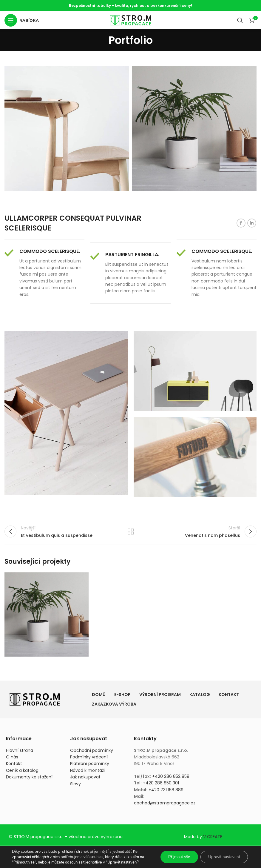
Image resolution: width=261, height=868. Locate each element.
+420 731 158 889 (166, 792)
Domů (99, 697)
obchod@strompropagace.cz (165, 806)
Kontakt (229, 697)
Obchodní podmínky (92, 753)
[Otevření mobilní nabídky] (22, 20)
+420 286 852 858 (171, 779)
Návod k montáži (87, 773)
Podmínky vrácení (89, 760)
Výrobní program (160, 697)
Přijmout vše (175, 857)
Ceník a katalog (22, 773)
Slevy (75, 786)
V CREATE (213, 839)
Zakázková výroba (114, 707)
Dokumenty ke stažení (29, 780)
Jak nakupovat (85, 780)
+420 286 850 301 (161, 786)
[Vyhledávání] (240, 20)
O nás (12, 760)
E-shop (122, 697)
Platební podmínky (90, 766)
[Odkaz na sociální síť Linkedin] (252, 223)
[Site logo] (131, 20)
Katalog (200, 697)
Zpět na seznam (130, 533)
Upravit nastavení (223, 857)
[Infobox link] (44, 273)
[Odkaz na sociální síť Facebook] (241, 223)
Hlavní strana (20, 753)
